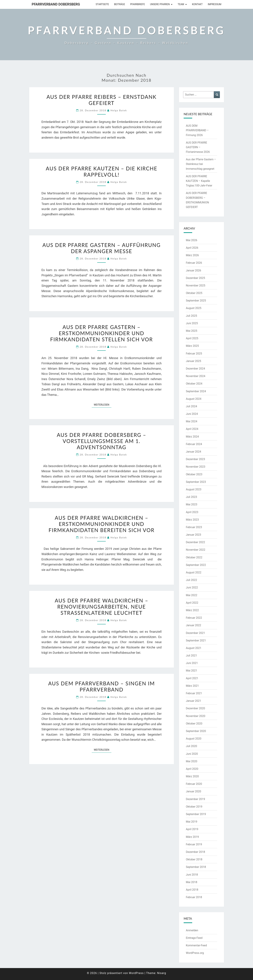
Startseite (102, 4)
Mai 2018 (192, 882)
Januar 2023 (193, 535)
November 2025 (196, 286)
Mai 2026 (192, 240)
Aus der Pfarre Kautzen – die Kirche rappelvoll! (101, 171)
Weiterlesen (103, 404)
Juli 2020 (191, 746)
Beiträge (120, 4)
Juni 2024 (192, 414)
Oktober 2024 (194, 384)
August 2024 (194, 399)
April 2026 (192, 248)
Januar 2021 (193, 701)
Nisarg (162, 973)
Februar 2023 (194, 527)
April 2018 (192, 890)
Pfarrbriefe (138, 4)
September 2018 (196, 867)
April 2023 (192, 512)
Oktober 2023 (194, 474)
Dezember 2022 (195, 542)
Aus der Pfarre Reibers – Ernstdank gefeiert (101, 100)
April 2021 (192, 678)
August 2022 (194, 572)
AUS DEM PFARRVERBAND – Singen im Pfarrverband (101, 686)
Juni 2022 (192, 588)
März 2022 (192, 610)
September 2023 (196, 482)
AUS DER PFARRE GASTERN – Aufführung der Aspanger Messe (101, 248)
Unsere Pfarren (160, 4)
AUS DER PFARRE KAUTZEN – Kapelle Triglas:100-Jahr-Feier (199, 181)
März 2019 (192, 837)
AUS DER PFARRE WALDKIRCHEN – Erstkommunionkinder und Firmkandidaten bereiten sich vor (101, 524)
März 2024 (192, 437)
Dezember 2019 (195, 799)
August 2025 (194, 308)
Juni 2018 (192, 875)
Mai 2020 (192, 761)
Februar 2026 (194, 263)
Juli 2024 (191, 406)
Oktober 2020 (194, 724)
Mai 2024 (192, 421)
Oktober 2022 (194, 557)
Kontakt (197, 4)
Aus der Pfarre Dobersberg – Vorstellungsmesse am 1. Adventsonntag (101, 441)
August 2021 (194, 648)
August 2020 (194, 739)
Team (181, 4)
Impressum (214, 4)
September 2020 (196, 731)
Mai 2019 (192, 822)
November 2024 (196, 376)
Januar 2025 (193, 361)
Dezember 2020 (195, 708)
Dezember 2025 (195, 278)
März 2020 (192, 776)
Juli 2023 (191, 497)
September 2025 (196, 301)
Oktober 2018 (194, 859)
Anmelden (192, 930)
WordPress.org (195, 953)
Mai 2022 (192, 595)
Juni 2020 (192, 754)
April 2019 (192, 829)
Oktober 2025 (194, 293)
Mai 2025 (192, 331)
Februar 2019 (194, 844)
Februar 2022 (194, 618)
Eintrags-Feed (194, 938)
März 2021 (192, 686)
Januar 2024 (193, 452)
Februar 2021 (194, 693)
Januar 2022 (193, 625)
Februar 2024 (194, 444)
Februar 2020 (194, 784)
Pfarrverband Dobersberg (56, 4)
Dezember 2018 (195, 852)
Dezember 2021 (195, 633)
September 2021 (196, 640)
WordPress (136, 973)
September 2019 (196, 814)
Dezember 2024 (195, 369)
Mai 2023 (192, 504)
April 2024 (192, 429)
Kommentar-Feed (196, 945)
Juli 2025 (191, 316)
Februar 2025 (194, 354)
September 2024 (196, 391)
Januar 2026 (193, 270)
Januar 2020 (193, 791)
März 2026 (192, 255)
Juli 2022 (191, 580)
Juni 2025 (192, 323)
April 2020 (192, 769)
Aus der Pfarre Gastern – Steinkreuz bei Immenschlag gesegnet (201, 164)
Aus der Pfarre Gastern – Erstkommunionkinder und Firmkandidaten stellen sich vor (102, 333)
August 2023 (194, 489)
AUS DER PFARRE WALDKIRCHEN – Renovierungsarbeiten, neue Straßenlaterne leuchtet (101, 607)
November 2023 (196, 467)
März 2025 (192, 346)
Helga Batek (119, 110)
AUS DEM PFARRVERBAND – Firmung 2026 (197, 130)
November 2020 (196, 716)
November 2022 (196, 550)
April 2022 (192, 603)
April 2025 (192, 338)
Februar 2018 (194, 897)
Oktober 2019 (194, 807)
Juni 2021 (192, 663)
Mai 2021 (192, 671)
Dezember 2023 (195, 459)
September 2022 (196, 565)
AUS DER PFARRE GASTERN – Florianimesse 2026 (198, 147)
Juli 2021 (191, 656)
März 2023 (192, 520)
